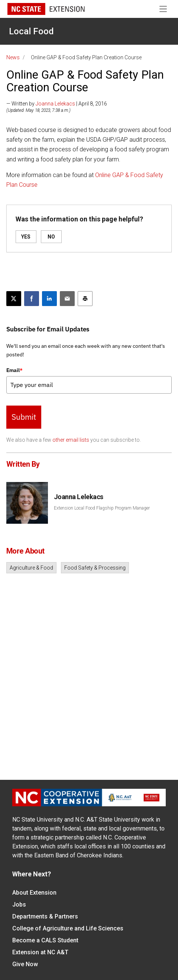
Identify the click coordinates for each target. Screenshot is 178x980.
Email (14, 370)
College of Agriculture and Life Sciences (68, 928)
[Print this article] (85, 299)
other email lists (71, 440)
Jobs (19, 905)
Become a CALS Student (45, 940)
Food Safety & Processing (95, 568)
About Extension (34, 893)
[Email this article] (67, 299)
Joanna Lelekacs (55, 104)
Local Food (31, 31)
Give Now (25, 964)
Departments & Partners (45, 916)
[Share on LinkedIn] (49, 299)
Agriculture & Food (31, 568)
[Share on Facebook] (32, 299)
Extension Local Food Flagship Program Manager (102, 508)
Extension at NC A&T (40, 952)
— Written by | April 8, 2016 (57, 104)
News (13, 57)
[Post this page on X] (14, 299)
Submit (24, 417)
